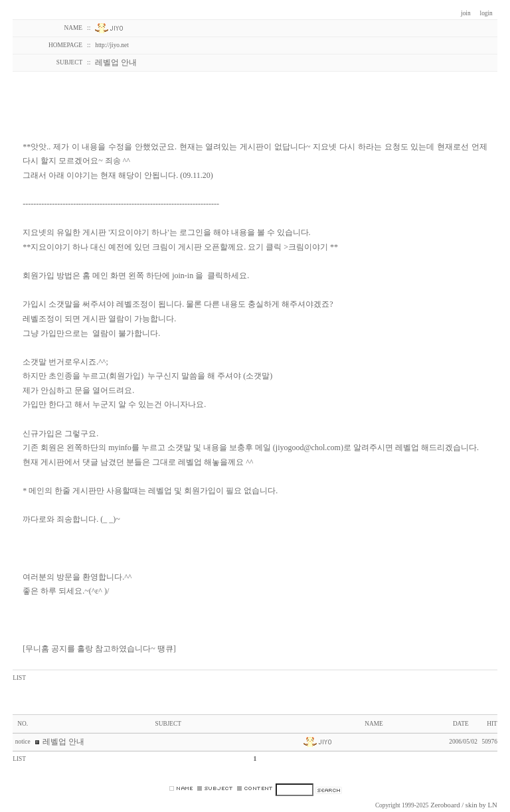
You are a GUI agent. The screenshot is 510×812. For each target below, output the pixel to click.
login (486, 13)
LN (493, 805)
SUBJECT (168, 724)
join (466, 13)
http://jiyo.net (112, 45)
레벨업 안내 (63, 742)
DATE (461, 724)
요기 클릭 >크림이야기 (288, 247)
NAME (374, 724)
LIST (19, 678)
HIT (492, 724)
